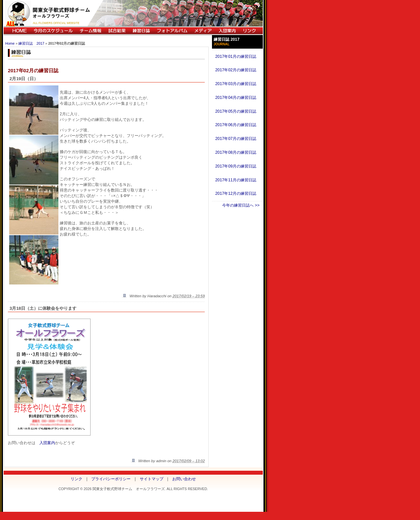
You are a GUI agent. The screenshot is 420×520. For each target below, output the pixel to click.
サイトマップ (152, 479)
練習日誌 (141, 31)
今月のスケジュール (53, 31)
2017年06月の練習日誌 (236, 125)
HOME (17, 31)
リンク (251, 31)
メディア (203, 31)
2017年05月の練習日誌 (236, 111)
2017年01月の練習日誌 (236, 57)
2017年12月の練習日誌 (236, 193)
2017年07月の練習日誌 (236, 139)
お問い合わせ (184, 479)
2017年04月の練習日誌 (236, 98)
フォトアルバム (172, 31)
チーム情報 (90, 31)
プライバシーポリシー (111, 479)
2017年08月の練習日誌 (236, 152)
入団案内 (227, 31)
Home (10, 43)
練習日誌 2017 (31, 43)
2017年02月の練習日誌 (236, 70)
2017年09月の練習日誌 (236, 166)
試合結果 (117, 31)
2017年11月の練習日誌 (236, 180)
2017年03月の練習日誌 (236, 84)
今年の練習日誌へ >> (241, 205)
